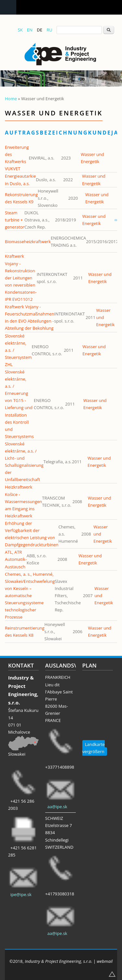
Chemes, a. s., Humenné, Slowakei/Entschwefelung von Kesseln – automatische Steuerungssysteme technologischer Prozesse (30, 596)
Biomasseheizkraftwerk (28, 242)
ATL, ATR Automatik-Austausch (16, 559)
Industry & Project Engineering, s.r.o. (58, 961)
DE (40, 30)
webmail (105, 961)
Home (11, 99)
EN (30, 30)
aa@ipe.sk (57, 807)
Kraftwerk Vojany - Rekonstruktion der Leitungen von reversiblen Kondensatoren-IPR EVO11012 (21, 278)
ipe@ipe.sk (21, 894)
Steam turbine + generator (15, 220)
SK (20, 30)
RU (49, 30)
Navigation (8, 7)
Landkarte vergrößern (94, 748)
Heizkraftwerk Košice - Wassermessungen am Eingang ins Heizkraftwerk (23, 501)
